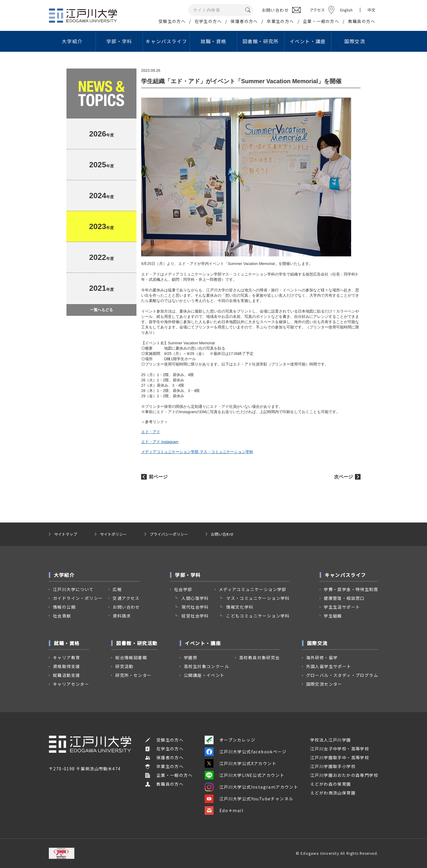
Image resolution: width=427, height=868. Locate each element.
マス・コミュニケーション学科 (258, 598)
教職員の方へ (362, 21)
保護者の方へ (244, 21)
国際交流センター (324, 684)
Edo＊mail (224, 810)
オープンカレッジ (230, 740)
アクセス (317, 10)
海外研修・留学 (322, 657)
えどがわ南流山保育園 (333, 793)
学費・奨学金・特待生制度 (351, 589)
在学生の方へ (208, 21)
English (346, 10)
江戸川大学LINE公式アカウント (245, 775)
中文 (371, 10)
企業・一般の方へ (321, 21)
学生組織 (333, 616)
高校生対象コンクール (206, 666)
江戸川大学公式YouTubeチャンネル (249, 799)
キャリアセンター (71, 684)
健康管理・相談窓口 (344, 598)
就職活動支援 (66, 675)
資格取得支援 (66, 666)
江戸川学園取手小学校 (333, 766)
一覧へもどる (101, 310)
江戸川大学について (73, 589)
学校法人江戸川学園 (331, 740)
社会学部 (183, 589)
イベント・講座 (308, 41)
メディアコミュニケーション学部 (253, 589)
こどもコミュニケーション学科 (258, 616)
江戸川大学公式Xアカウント (241, 763)
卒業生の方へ (280, 21)
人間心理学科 (195, 598)
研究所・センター (133, 675)
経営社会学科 (195, 616)
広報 (117, 589)
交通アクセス (126, 598)
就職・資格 (213, 41)
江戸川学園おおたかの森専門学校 (344, 775)
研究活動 (124, 666)
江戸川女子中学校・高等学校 (340, 749)
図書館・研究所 (261, 41)
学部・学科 (119, 41)
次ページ (343, 477)
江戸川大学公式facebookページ (246, 752)
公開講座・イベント (204, 675)
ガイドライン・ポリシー (78, 598)
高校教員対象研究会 (260, 657)
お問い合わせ (222, 534)
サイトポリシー (113, 534)
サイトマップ (66, 534)
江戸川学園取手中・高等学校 (340, 757)
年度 (101, 134)
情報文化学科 (240, 607)
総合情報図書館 (131, 657)
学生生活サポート (342, 607)
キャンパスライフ (166, 41)
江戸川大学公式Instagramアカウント (251, 787)
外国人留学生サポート (329, 666)
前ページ (158, 477)
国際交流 (355, 41)
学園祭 (191, 657)
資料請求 (122, 616)
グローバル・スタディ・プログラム (342, 675)
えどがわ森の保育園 (331, 784)
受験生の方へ (172, 21)
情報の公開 (64, 607)
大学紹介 (72, 41)
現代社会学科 (195, 607)
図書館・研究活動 (137, 643)
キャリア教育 (66, 657)
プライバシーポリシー (169, 534)
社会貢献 (62, 616)
